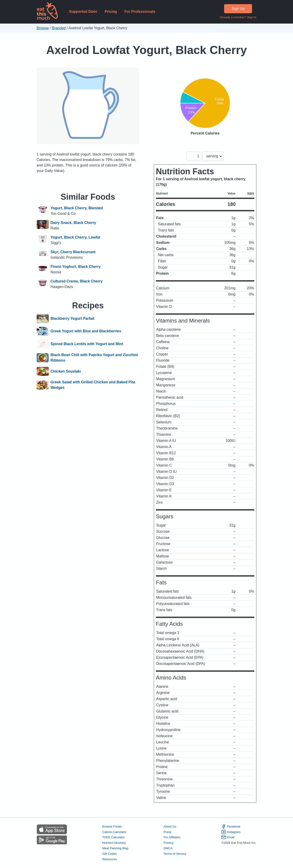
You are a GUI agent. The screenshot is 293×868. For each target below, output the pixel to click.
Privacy (169, 843)
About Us (170, 826)
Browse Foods (112, 826)
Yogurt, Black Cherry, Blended (77, 208)
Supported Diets (83, 12)
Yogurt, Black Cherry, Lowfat (75, 237)
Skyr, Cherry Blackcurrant (73, 252)
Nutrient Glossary (114, 843)
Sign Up (238, 9)
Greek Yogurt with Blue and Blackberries (86, 331)
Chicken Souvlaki (66, 371)
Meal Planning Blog (115, 848)
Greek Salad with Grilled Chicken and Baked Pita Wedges (93, 385)
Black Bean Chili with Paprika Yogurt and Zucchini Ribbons (94, 358)
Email (228, 837)
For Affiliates (172, 837)
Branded (59, 28)
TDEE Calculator (114, 837)
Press (168, 832)
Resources (110, 859)
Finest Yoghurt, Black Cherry (76, 267)
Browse (43, 28)
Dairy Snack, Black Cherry (73, 223)
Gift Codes (110, 854)
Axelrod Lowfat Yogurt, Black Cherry (146, 50)
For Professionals (140, 12)
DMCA (168, 848)
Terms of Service (175, 854)
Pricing (111, 12)
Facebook (231, 827)
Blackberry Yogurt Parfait (72, 319)
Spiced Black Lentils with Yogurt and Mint (87, 344)
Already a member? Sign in (238, 17)
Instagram (231, 832)
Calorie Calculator (114, 832)
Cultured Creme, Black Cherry (77, 281)
